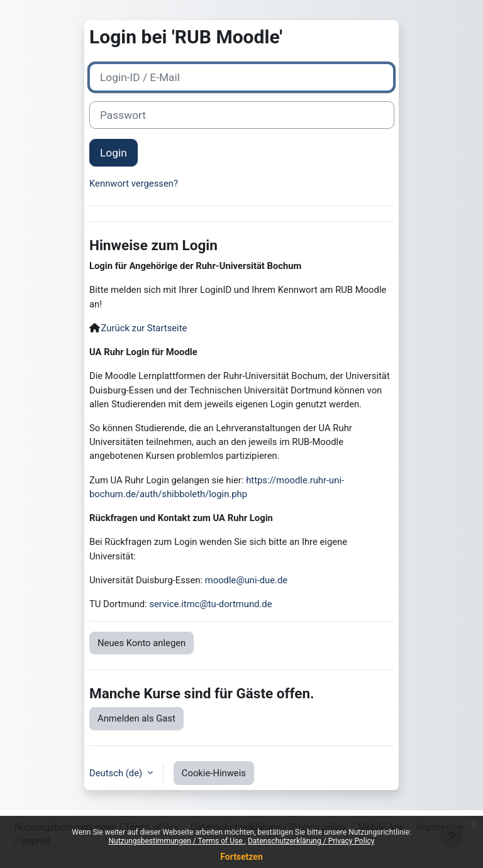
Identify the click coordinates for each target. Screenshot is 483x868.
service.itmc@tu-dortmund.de (210, 604)
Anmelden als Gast (136, 718)
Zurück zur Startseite (144, 328)
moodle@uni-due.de (246, 580)
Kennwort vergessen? (134, 184)
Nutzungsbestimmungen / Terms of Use (176, 841)
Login (114, 153)
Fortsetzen (241, 857)
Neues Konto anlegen (142, 643)
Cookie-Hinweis (214, 773)
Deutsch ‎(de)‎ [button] (117, 773)
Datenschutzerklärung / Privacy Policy (311, 841)
